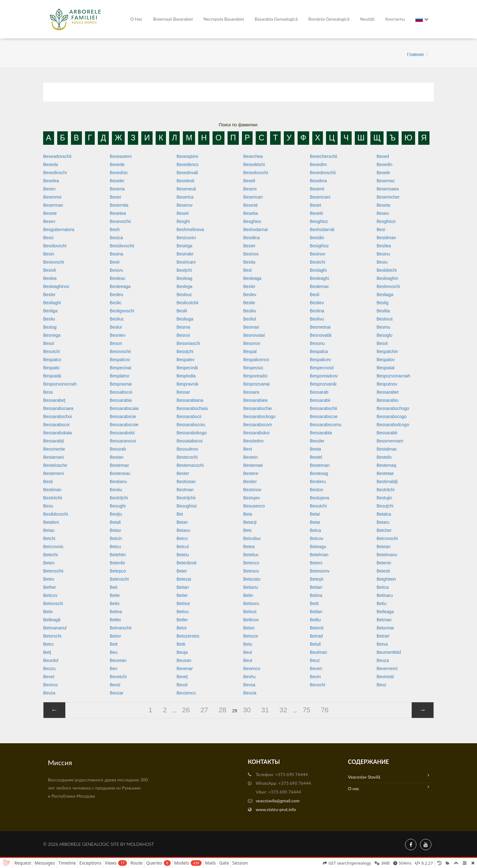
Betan (182, 522)
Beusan (184, 660)
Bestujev (252, 498)
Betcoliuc (252, 538)
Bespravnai (121, 384)
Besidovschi (55, 246)
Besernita (119, 205)
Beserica (185, 197)
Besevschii (120, 221)
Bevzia (250, 693)
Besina (116, 254)
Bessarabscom (258, 425)
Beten (49, 563)
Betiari (316, 587)
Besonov (252, 343)
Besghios (252, 221)
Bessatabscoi (190, 441)
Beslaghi (318, 270)
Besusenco (254, 506)
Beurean (118, 660)
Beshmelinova (190, 230)
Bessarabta (321, 433)
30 (247, 710)
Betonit (317, 628)
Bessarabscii (189, 416)
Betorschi (52, 636)
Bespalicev (320, 360)
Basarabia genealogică (276, 19)
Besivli (49, 270)
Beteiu (183, 555)
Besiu (382, 262)
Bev (113, 669)
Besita (249, 262)
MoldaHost (140, 844)
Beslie (249, 303)
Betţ (47, 652)
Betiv (48, 612)
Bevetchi (118, 677)
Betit (314, 603)
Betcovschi (387, 538)
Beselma (318, 181)
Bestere (251, 473)
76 (325, 710)
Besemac (386, 181)
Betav (115, 530)
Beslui (116, 327)
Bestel (316, 457)
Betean (384, 547)
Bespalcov (120, 360)
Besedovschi (256, 173)
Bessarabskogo (192, 433)
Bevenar (185, 669)
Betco (182, 538)
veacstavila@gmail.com (278, 801)
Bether (50, 587)
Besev (49, 221)
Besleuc (184, 295)
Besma (183, 327)
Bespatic (52, 368)
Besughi (118, 506)
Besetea (118, 213)
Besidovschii (122, 246)
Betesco (251, 571)
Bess (48, 392)
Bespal (250, 351)
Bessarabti (387, 433)
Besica (116, 238)
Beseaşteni (187, 156)
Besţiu (116, 514)
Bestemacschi (190, 465)
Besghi (183, 221)
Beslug (50, 327)
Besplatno (119, 376)
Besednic (119, 173)
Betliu (315, 620)
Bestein (251, 457)
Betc (248, 530)
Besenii (317, 189)
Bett (114, 644)
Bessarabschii (323, 408)
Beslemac (319, 286)
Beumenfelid (389, 652)
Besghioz (319, 221)
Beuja (182, 652)
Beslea (50, 278)
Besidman (386, 238)
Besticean (186, 482)
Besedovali (187, 173)
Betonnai (385, 628)
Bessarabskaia (58, 433)
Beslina (317, 311)
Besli (314, 295)
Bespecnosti (322, 368)
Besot (382, 343)
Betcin (116, 538)
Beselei (117, 181)
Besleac (118, 278)
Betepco (118, 571)
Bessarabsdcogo (393, 425)
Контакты (395, 19)
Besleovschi (388, 286)
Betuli (315, 644)
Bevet (49, 677)
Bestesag (319, 473)
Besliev (317, 303)
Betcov (316, 538)
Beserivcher (388, 197)
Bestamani (53, 457)
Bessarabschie (258, 408)
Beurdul (51, 660)
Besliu (49, 319)
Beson (116, 343)
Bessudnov (187, 449)
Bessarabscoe (324, 416)
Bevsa (249, 685)
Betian (183, 587)
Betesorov (320, 571)
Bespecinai (121, 368)
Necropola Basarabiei (224, 19)
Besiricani (186, 262)
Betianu (251, 587)
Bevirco (50, 685)
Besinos (251, 254)
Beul (248, 652)
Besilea (384, 246)
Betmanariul (55, 628)
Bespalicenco (256, 360)
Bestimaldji (387, 482)
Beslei (249, 286)
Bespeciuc (253, 368)
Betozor (251, 636)
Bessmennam (390, 441)
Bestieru (318, 482)
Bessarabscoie (124, 425)
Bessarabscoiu (191, 425)
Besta (315, 449)
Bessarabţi (53, 441)
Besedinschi (55, 173)
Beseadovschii (57, 156)
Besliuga (185, 319)
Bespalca (319, 351)
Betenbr (117, 563)
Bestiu (116, 490)
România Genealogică (329, 19)
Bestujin (384, 498)
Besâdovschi (55, 514)
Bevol (182, 685)
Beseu (383, 213)
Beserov (185, 205)
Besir (115, 262)
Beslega (185, 286)
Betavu (183, 530)
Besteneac (120, 473)
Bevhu (249, 677)
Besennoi (52, 197)
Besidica (251, 238)
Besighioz (319, 246)
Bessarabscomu (325, 425)
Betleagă (52, 620)
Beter (182, 571)
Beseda (50, 164)
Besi (381, 230)
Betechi (50, 555)
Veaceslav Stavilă (389, 776)
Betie (115, 595)
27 (204, 710)
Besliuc (117, 319)
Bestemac (119, 465)
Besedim (318, 164)
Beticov (50, 595)
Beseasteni (121, 156)
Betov (115, 636)
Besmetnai (320, 327)
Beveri (316, 669)
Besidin (317, 238)
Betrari (383, 636)
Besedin (385, 164)
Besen (49, 189)
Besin (49, 254)
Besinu (383, 254)
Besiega (185, 246)
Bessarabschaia (192, 408)
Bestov (316, 490)
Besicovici (186, 238)
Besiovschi (54, 262)
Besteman (320, 465)
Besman (251, 327)
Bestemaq (387, 465)
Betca (315, 530)
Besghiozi (386, 221)
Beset (315, 205)
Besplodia (186, 376)
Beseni (250, 189)
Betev (49, 579)
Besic (48, 238)
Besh (115, 230)
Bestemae (253, 465)
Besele (383, 173)
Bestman (185, 490)
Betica (383, 587)
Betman (384, 620)
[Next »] (423, 710)
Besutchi (318, 506)
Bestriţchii (186, 498)
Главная (415, 54)
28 (223, 710)
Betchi (49, 538)
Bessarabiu (388, 400)
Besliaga (385, 295)
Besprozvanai (256, 384)
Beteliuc (251, 555)
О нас (136, 19)
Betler (182, 620)
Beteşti (316, 579)
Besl (247, 270)
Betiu (382, 603)
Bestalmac (387, 449)
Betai (315, 514)
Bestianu (118, 482)
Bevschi (317, 685)
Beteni (316, 563)
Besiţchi (184, 270)
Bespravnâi (188, 384)
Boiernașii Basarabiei (173, 19)
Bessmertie (54, 449)
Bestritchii (53, 498)
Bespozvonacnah (393, 376)
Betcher (384, 530)
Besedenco (188, 164)
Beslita (383, 311)
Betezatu (252, 579)
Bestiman (52, 490)
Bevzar (117, 693)
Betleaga (385, 612)
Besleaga (252, 278)
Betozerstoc (188, 636)
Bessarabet (388, 392)
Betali (115, 522)
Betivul (250, 612)
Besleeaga (120, 286)
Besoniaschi (188, 343)
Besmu (384, 327)
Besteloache (55, 465)
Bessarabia (121, 400)
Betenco (251, 563)
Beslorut (385, 319)
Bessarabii (320, 400)
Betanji (250, 522)
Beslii (182, 311)
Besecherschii (323, 156)
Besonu (317, 343)
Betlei (115, 620)
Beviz (115, 685)
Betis (115, 603)
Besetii (316, 213)
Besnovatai (254, 335)
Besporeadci (255, 376)
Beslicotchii (188, 303)
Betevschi (119, 579)
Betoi (182, 628)
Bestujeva (319, 498)
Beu (114, 652)
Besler (49, 295)
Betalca (384, 514)
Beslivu (317, 319)
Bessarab (319, 392)
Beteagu (318, 547)
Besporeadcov (324, 376)
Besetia (251, 213)
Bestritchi (386, 490)
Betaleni (51, 522)
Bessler (317, 441)
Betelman (319, 555)
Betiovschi (53, 603)
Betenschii (53, 571)
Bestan (117, 457)
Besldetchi (387, 270)
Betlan (316, 612)
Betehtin (118, 555)
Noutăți (367, 19)
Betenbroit (187, 563)
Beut (248, 660)
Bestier (250, 482)
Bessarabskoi (256, 433)
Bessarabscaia (124, 408)
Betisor (183, 603)
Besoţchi (185, 351)
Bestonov (252, 490)
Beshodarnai (256, 230)
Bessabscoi (121, 392)
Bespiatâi (52, 376)
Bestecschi (187, 457)
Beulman (318, 652)
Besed (383, 156)
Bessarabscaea (58, 408)
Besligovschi (122, 311)
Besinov (318, 254)
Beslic (115, 303)
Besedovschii (323, 173)
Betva (382, 644)
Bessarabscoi (56, 425)
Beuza (383, 660)
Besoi (49, 343)
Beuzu (49, 669)
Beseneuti (186, 189)
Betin (248, 595)
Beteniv (384, 563)
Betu (248, 644)
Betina (316, 595)
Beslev (250, 295)
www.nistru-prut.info (276, 809)
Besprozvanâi (323, 384)
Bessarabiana (190, 400)
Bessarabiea (255, 400)
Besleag (185, 278)
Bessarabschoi (58, 416)
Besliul (250, 319)
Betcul (183, 547)
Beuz (315, 660)
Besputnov (387, 384)
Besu (48, 506)
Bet (180, 514)
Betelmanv (387, 555)
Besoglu (385, 335)
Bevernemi (387, 669)
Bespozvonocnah (60, 384)
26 (186, 710)
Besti (48, 482)
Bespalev (186, 360)
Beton (249, 628)
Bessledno (253, 441)
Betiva (116, 612)
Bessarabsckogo (259, 416)
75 (306, 710)
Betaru (383, 522)
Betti (181, 644)
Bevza (49, 693)
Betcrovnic (53, 547)
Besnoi (183, 335)
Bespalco (52, 360)
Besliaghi (52, 303)
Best (248, 449)
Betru (48, 644)
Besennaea (388, 189)
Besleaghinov (56, 286)
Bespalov (386, 360)
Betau (49, 530)
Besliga (50, 311)
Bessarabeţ (54, 400)
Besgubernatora (59, 230)
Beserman (53, 205)
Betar (315, 522)
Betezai (184, 579)
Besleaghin (387, 278)
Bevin (315, 677)
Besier (249, 246)
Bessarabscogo (392, 416)
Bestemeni (53, 473)
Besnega (52, 335)
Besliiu (250, 311)
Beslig (383, 303)
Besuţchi (385, 506)
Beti (113, 587)
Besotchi (52, 351)
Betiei (182, 595)
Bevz (382, 685)
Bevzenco (186, 693)
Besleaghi (319, 278)
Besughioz (187, 506)
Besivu (116, 270)
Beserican (253, 197)
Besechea (253, 156)
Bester (183, 473)
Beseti (183, 213)
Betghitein (386, 579)
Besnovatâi (321, 335)
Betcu (115, 547)
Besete (50, 213)
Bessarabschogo (393, 408)
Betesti (383, 571)
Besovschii (120, 351)
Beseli (249, 181)
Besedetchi (254, 164)
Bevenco (252, 669)
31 (265, 710)
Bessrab (118, 449)
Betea (249, 547)
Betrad (316, 636)
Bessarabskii (122, 433)
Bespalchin (387, 351)
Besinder (185, 254)
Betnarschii (121, 628)
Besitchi (317, 262)
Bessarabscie (123, 416)
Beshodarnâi (322, 230)
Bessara (251, 392)
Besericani (320, 197)
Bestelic (384, 457)
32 (283, 710)
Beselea (51, 181)
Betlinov (251, 620)
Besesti (250, 205)
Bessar (183, 392)
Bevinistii (385, 677)
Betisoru (251, 603)
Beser (115, 197)
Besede (117, 164)
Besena (117, 189)
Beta (248, 514)
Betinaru (385, 595)
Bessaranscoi (123, 441)
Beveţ (182, 677)
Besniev (118, 335)
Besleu (116, 295)
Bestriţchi (119, 498)
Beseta (384, 205)
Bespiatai (386, 368)
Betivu (183, 612)
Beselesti (186, 181)
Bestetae (385, 473)
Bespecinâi (187, 368)
